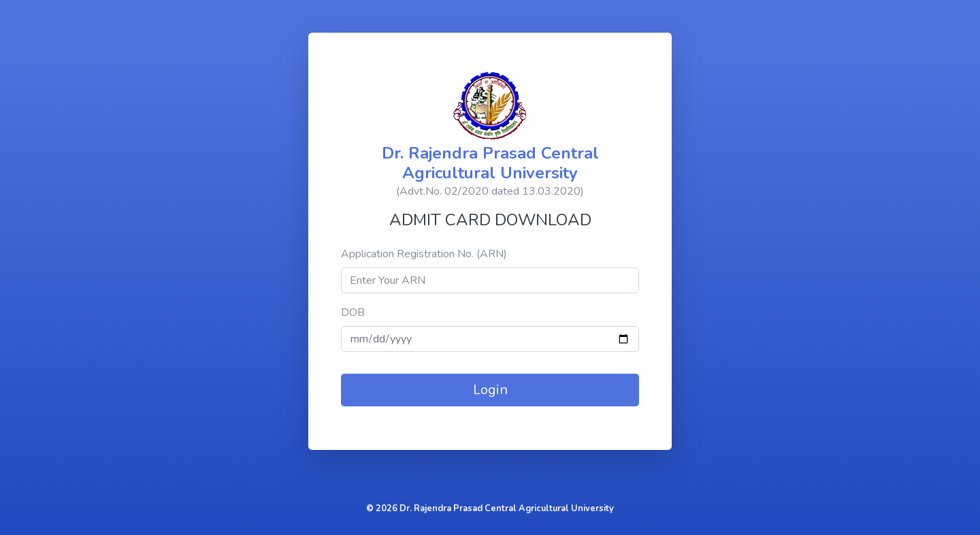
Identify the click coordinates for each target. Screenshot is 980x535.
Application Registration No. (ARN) (424, 254)
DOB (353, 312)
